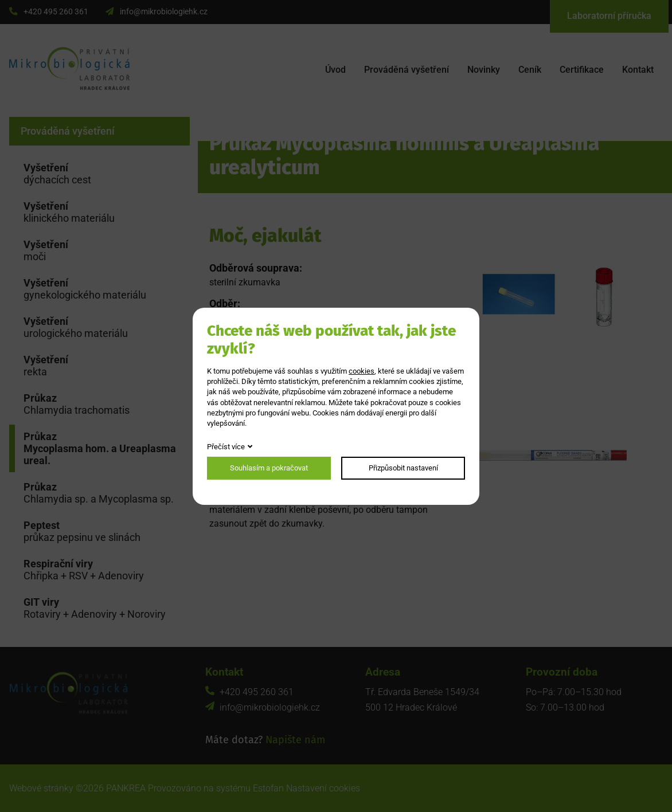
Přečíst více (226, 447)
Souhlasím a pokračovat (269, 468)
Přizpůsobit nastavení (403, 468)
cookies (362, 371)
